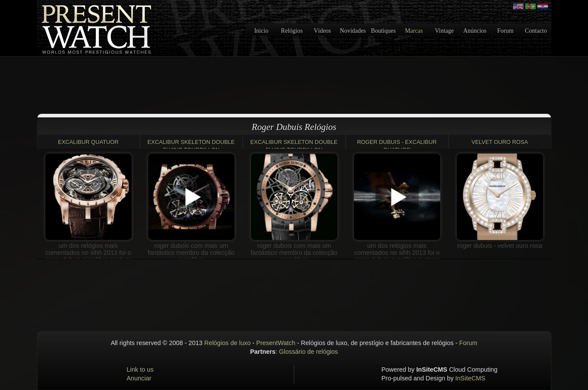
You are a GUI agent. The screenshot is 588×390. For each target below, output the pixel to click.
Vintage (444, 31)
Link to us (140, 369)
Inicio (261, 31)
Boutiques (383, 31)
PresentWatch (276, 343)
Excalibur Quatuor (88, 142)
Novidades (353, 31)
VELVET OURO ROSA (500, 142)
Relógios (292, 31)
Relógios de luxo (228, 343)
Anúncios (475, 31)
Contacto (536, 31)
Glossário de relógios (308, 352)
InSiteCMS (471, 378)
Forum (505, 31)
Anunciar (139, 378)
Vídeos (323, 31)
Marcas (414, 31)
